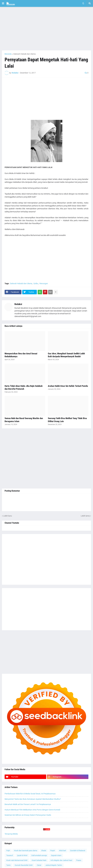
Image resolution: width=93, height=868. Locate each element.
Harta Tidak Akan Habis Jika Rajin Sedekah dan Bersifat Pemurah (24, 387)
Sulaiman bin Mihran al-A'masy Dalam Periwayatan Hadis (28, 815)
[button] (3, 3)
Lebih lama (85, 516)
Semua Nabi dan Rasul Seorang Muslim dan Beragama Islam (24, 420)
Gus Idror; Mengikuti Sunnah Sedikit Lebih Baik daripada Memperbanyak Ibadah (66, 355)
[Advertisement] (46, 29)
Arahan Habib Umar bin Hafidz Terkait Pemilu (68, 386)
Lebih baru (8, 516)
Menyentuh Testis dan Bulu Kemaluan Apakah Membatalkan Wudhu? (33, 799)
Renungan (44, 283)
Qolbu (36, 283)
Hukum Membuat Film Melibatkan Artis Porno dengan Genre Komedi (32, 810)
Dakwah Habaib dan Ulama (25, 54)
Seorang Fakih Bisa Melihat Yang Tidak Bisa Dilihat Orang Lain (67, 420)
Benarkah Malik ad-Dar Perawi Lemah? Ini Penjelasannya (28, 804)
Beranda (8, 54)
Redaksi (18, 304)
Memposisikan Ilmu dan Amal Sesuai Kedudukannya (21, 355)
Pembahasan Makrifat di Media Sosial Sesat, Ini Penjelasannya (30, 794)
